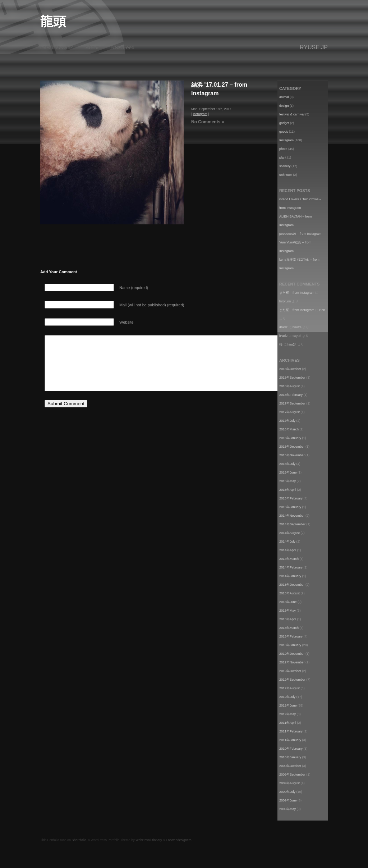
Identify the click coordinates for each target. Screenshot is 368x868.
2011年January (290, 740)
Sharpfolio (79, 840)
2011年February (291, 731)
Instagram (200, 114)
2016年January (290, 438)
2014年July (287, 542)
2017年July (287, 421)
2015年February (291, 498)
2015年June (288, 472)
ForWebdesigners (179, 840)
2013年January (290, 645)
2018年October (290, 369)
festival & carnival (292, 114)
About (92, 47)
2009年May (287, 809)
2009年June (288, 800)
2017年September (292, 403)
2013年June (288, 602)
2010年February (291, 749)
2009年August (289, 783)
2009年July (287, 792)
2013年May (287, 611)
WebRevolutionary (149, 840)
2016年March (289, 429)
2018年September (292, 378)
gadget (284, 123)
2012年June (288, 705)
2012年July (287, 697)
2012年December (292, 654)
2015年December (292, 447)
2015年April (288, 490)
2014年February (291, 567)
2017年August (289, 412)
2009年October (290, 766)
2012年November (292, 662)
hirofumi (285, 301)
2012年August (289, 688)
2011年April (288, 723)
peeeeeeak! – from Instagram (300, 234)
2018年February (291, 395)
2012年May (287, 714)
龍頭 (53, 21)
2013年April (288, 619)
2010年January (290, 757)
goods (284, 132)
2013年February (291, 636)
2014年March (289, 559)
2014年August (289, 533)
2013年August (289, 593)
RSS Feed (123, 47)
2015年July (287, 464)
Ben (322, 310)
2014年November (292, 516)
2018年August (289, 386)
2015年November (292, 455)
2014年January (290, 576)
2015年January (290, 507)
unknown (286, 175)
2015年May (287, 481)
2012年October (290, 671)
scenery (285, 166)
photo (283, 149)
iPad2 (283, 327)
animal (284, 97)
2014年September (292, 524)
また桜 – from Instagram (297, 293)
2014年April (288, 550)
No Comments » (208, 122)
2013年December (292, 585)
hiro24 (297, 327)
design (284, 106)
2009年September (292, 775)
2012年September (292, 680)
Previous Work (57, 47)
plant (283, 157)
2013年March (289, 628)
